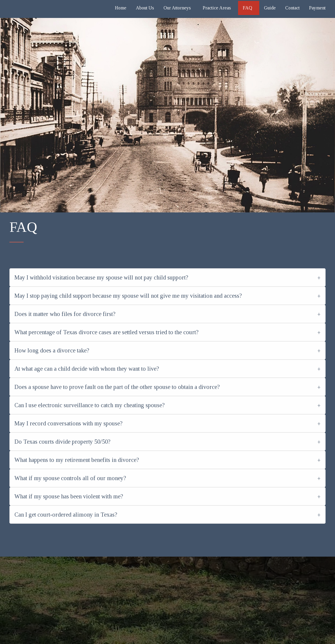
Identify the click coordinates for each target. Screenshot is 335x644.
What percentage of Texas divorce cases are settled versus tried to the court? (107, 332)
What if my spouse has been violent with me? (69, 496)
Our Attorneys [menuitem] (177, 8)
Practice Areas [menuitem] (217, 8)
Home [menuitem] (121, 8)
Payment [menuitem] (317, 8)
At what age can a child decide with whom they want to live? (87, 369)
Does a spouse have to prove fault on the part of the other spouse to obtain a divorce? (117, 387)
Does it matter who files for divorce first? (65, 314)
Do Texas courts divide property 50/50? (62, 442)
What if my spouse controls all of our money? (70, 478)
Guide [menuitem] (270, 8)
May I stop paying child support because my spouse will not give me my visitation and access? (128, 296)
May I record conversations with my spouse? (69, 423)
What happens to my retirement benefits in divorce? (77, 460)
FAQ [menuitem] (247, 8)
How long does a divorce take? (52, 350)
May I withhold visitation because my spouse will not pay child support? (101, 277)
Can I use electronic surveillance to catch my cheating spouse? (90, 405)
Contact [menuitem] (292, 8)
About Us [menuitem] (145, 8)
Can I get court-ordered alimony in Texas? (66, 515)
